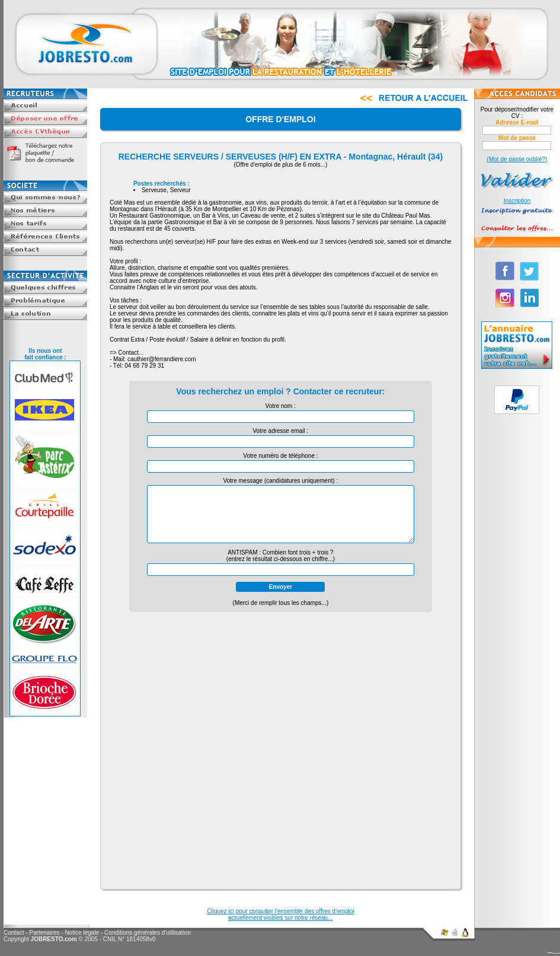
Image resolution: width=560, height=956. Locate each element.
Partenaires (44, 933)
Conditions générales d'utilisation (148, 933)
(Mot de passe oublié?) (517, 159)
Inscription (517, 201)
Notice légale (82, 933)
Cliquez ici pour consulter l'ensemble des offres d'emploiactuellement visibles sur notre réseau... (280, 914)
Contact (14, 933)
